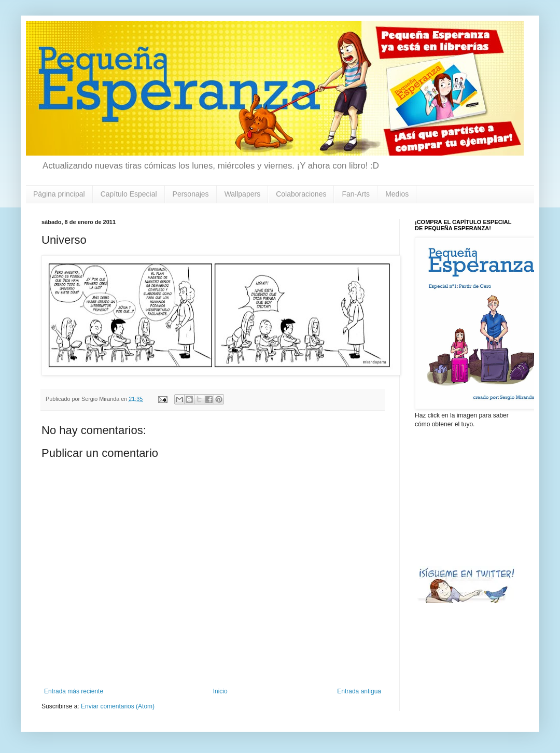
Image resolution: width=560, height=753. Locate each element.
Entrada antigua (359, 691)
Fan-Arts (356, 194)
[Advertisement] (467, 496)
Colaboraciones (301, 194)
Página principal (59, 194)
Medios (397, 194)
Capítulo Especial (129, 194)
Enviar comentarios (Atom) (118, 706)
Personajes (191, 194)
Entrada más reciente (74, 691)
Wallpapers (243, 194)
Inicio (220, 691)
